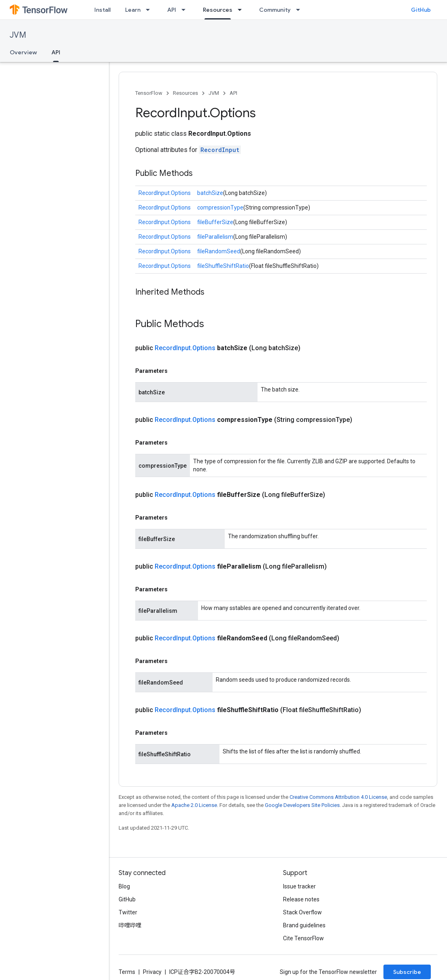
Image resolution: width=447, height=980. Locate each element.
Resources (185, 93)
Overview (23, 52)
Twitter (128, 912)
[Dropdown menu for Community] (300, 10)
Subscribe (407, 972)
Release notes (301, 899)
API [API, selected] (56, 52)
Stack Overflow (302, 912)
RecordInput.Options (165, 193)
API (172, 10)
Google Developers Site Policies (302, 805)
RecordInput (220, 150)
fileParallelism (215, 237)
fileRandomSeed (219, 251)
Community (275, 10)
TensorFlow (149, 93)
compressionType (220, 208)
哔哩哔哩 (130, 925)
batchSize (210, 193)
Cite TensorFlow (303, 938)
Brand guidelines (304, 925)
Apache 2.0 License (194, 805)
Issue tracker (299, 886)
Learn (133, 10)
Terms (127, 972)
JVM (18, 35)
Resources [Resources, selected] (218, 10)
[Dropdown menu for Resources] (242, 10)
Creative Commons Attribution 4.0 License (338, 797)
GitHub (421, 10)
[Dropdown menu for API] (186, 10)
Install (102, 10)
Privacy (152, 972)
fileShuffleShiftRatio (223, 266)
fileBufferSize (215, 222)
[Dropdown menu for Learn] (150, 10)
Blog (124, 886)
